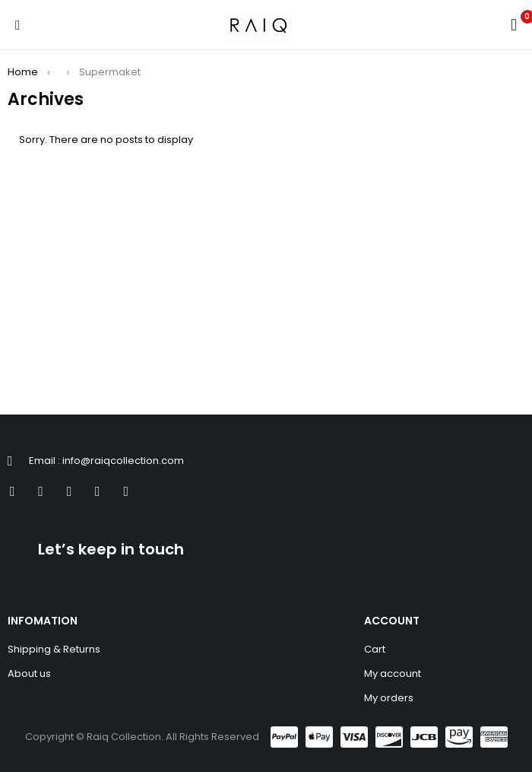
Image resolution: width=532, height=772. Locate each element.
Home (23, 72)
